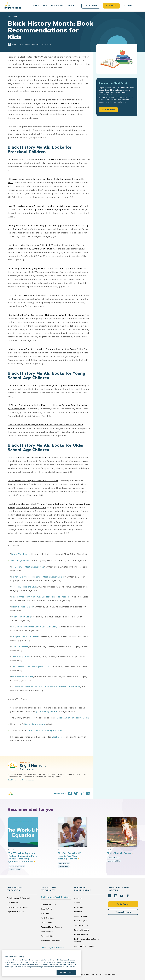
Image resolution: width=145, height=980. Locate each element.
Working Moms (64, 863)
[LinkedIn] (116, 896)
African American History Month (72, 718)
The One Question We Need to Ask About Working (70, 856)
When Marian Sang (21, 617)
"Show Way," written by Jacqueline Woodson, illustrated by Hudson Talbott (45, 268)
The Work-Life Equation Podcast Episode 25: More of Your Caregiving (23, 857)
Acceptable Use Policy (99, 974)
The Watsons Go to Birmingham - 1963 (31, 667)
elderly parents (15, 869)
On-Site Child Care (48, 904)
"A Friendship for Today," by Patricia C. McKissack (33, 481)
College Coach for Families (17, 907)
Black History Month (35, 724)
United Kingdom (81, 921)
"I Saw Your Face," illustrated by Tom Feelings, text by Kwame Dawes (43, 385)
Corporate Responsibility (84, 946)
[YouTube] (122, 896)
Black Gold (57, 737)
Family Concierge (47, 918)
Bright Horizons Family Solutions (55, 897)
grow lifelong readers (47, 711)
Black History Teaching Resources (46, 730)
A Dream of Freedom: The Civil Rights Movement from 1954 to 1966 (46, 687)
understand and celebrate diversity (61, 103)
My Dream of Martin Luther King (28, 567)
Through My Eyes (20, 657)
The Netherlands (81, 925)
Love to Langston (20, 647)
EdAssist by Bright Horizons (53, 948)
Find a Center (91, 6)
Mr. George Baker (20, 560)
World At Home (113, 858)
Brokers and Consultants (51, 941)
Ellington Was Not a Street (25, 637)
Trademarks (112, 974)
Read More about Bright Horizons (21, 780)
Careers (77, 903)
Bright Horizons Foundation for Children (87, 940)
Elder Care (45, 913)
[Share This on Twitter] (75, 794)
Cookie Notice (86, 974)
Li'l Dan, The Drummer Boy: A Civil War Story (34, 627)
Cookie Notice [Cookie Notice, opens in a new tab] (70, 967)
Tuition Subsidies (47, 936)
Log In (128, 6)
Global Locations (81, 916)
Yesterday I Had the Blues (24, 587)
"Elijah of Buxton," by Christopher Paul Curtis (30, 457)
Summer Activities (114, 861)
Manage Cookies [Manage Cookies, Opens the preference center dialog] (66, 972)
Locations (78, 912)
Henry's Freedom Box (22, 607)
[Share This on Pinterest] (81, 794)
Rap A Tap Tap (19, 554)
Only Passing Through (22, 677)
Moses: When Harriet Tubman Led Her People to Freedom (40, 597)
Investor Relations (82, 930)
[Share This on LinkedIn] (87, 794)
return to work (64, 867)
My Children (14, 16)
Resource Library (81, 934)
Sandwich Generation (17, 866)
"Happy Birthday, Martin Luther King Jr (27, 225)
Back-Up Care (46, 909)
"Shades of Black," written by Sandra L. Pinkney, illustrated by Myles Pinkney (46, 159)
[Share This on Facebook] (69, 794)
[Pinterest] (128, 896)
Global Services (47, 932)
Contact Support (123, 912)
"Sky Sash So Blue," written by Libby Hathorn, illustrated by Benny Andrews (46, 315)
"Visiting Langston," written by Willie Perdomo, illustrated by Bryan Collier (45, 349)
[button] (39, 6)
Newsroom (79, 907)
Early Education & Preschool (18, 898)
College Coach (46, 922)
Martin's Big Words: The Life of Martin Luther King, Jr (38, 577)
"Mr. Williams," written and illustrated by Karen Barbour (36, 295)
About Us (78, 898)
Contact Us (111, 6)
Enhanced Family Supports (51, 927)
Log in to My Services (16, 912)
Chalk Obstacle (120, 853)
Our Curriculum (13, 903)
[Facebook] (110, 896)
